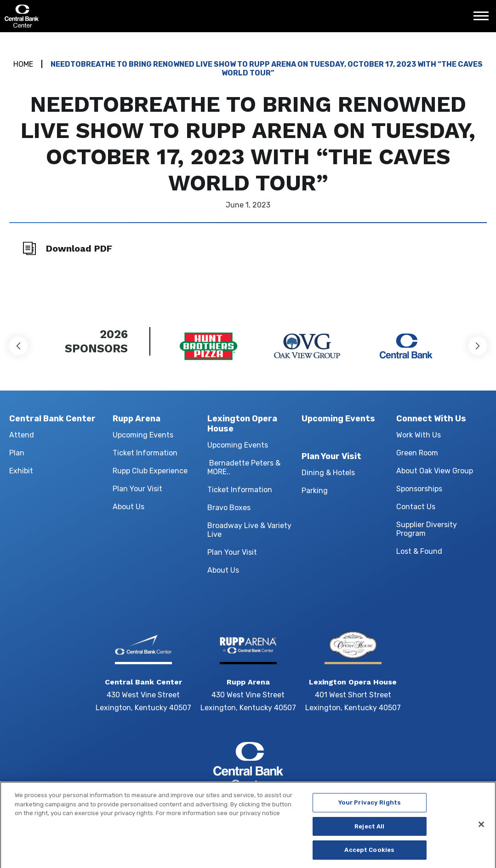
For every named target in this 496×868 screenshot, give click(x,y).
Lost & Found (419, 551)
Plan (17, 453)
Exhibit (21, 471)
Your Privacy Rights (370, 806)
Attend (22, 435)
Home (23, 64)
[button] (18, 346)
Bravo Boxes (229, 508)
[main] (248, 167)
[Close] (481, 828)
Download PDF (79, 248)
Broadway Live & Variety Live (249, 530)
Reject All (369, 830)
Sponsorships (419, 489)
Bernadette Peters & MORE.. (244, 467)
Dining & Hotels (328, 473)
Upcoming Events (143, 435)
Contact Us (416, 507)
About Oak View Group (435, 471)
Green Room (417, 453)
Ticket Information (145, 453)
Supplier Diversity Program (427, 529)
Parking (315, 491)
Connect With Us (431, 419)
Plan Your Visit (137, 489)
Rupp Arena (137, 419)
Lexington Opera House (242, 424)
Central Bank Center (54, 16)
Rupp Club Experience (150, 471)
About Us (128, 507)
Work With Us (419, 435)
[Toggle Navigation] (484, 19)
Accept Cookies (369, 854)
